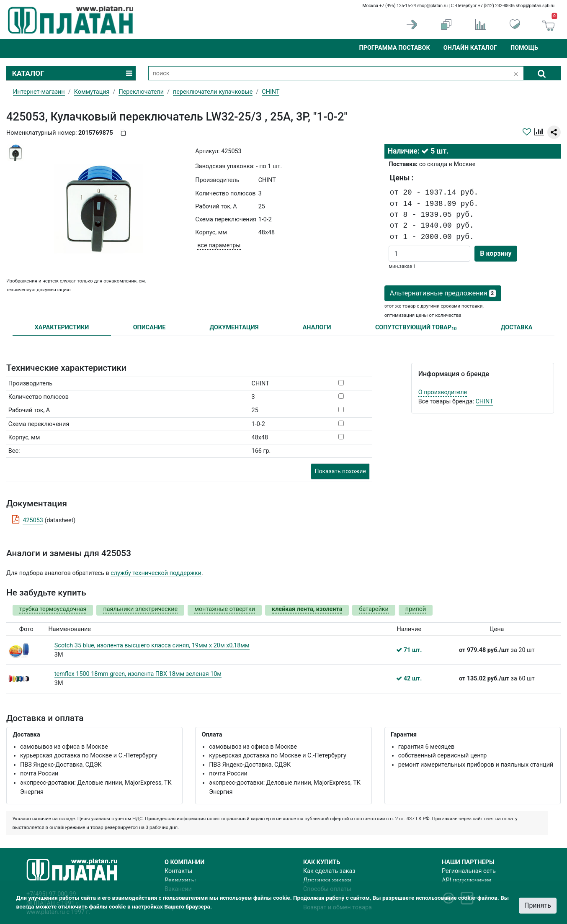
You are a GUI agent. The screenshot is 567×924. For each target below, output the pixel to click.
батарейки (374, 609)
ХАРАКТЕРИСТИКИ (62, 327)
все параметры (219, 245)
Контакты (178, 871)
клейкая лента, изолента (307, 609)
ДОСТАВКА (517, 327)
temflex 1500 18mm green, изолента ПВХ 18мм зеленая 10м (138, 674)
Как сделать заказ (329, 871)
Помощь (524, 48)
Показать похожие (340, 471)
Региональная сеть (469, 871)
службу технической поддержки (156, 573)
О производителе (443, 392)
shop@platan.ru (432, 6)
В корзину (496, 253)
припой (416, 609)
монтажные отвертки (225, 609)
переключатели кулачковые (213, 92)
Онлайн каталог (470, 48)
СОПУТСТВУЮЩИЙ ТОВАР (416, 328)
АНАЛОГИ (317, 327)
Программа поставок (394, 48)
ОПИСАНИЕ (149, 327)
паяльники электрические (140, 609)
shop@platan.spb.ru (535, 6)
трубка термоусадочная (53, 609)
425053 (33, 520)
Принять (538, 905)
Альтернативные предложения (443, 293)
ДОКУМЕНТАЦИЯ (234, 327)
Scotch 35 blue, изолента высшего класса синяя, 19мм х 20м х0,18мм (152, 646)
